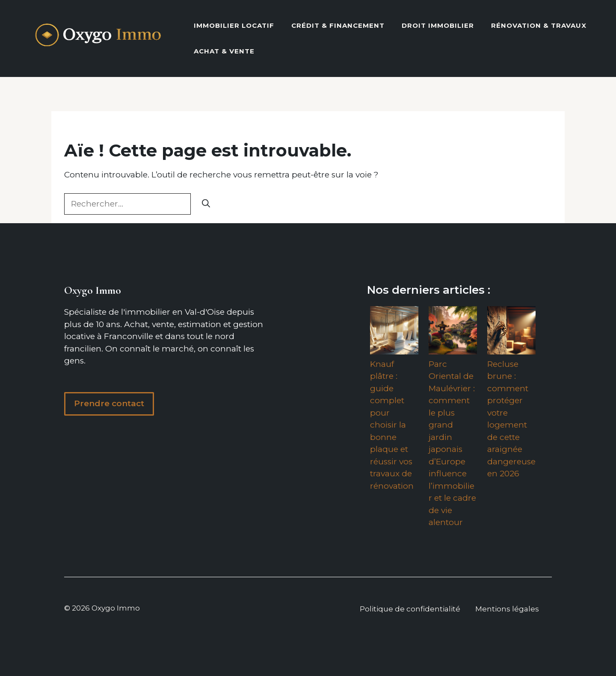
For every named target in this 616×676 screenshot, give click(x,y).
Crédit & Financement (338, 25)
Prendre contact (109, 403)
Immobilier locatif (234, 25)
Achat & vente (224, 51)
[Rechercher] (206, 204)
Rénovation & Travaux (539, 25)
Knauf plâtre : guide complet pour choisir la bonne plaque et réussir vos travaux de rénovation (392, 425)
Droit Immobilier (438, 25)
